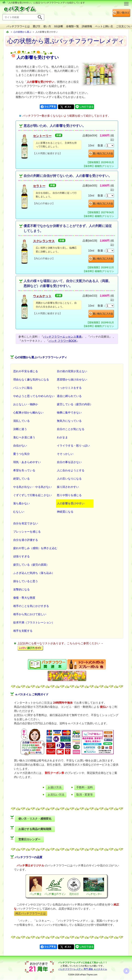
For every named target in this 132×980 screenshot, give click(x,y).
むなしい (19, 512)
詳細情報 (87, 26)
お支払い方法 (56, 795)
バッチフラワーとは (18, 26)
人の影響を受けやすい (71, 503)
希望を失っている (24, 470)
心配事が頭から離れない (28, 413)
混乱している (21, 421)
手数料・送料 (85, 787)
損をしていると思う (26, 581)
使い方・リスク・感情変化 (35, 819)
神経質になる (65, 512)
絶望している (21, 479)
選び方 (37, 26)
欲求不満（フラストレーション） (34, 623)
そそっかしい (65, 454)
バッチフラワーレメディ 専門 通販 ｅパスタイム (83, 969)
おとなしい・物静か (26, 404)
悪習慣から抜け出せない (72, 380)
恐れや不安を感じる (26, 371)
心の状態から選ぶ (22, 32)
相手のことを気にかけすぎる (31, 606)
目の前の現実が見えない (72, 371)
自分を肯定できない (26, 523)
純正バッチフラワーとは (31, 913)
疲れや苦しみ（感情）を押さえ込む (35, 548)
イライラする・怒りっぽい (73, 446)
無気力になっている (69, 421)
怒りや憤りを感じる (69, 495)
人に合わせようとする (71, 470)
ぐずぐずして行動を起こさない (32, 495)
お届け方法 (55, 787)
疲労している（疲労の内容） (75, 404)
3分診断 (59, 26)
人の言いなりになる (69, 479)
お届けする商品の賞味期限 (35, 829)
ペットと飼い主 (104, 26)
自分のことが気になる (71, 429)
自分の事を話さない (69, 462)
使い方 (47, 26)
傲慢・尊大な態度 (24, 598)
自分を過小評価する (26, 540)
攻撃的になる (21, 589)
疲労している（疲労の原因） (31, 565)
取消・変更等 (85, 795)
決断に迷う (20, 429)
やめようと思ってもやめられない (34, 396)
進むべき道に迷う (24, 437)
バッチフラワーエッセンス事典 (62, 337)
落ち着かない (21, 503)
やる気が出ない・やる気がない (32, 487)
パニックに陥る (23, 388)
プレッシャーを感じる (27, 532)
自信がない (20, 446)
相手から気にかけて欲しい (30, 614)
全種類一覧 (72, 26)
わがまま (62, 437)
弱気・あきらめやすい (27, 462)
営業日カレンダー (29, 839)
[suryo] (110, 145)
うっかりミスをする (69, 388)
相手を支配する (23, 631)
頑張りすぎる (21, 556)
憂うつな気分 (21, 454)
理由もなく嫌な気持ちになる (31, 380)
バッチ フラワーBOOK (63, 341)
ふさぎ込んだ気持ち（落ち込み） (34, 573)
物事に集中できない (69, 413)
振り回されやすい (68, 487)
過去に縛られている (69, 396)
